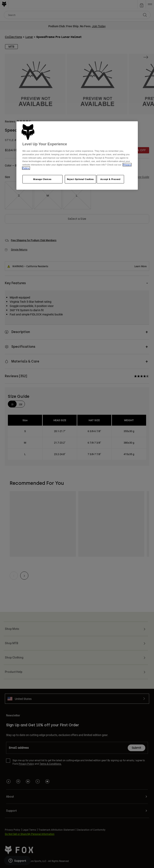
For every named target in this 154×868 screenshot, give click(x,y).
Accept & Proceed (110, 179)
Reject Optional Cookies (80, 179)
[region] (77, 155)
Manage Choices (42, 179)
